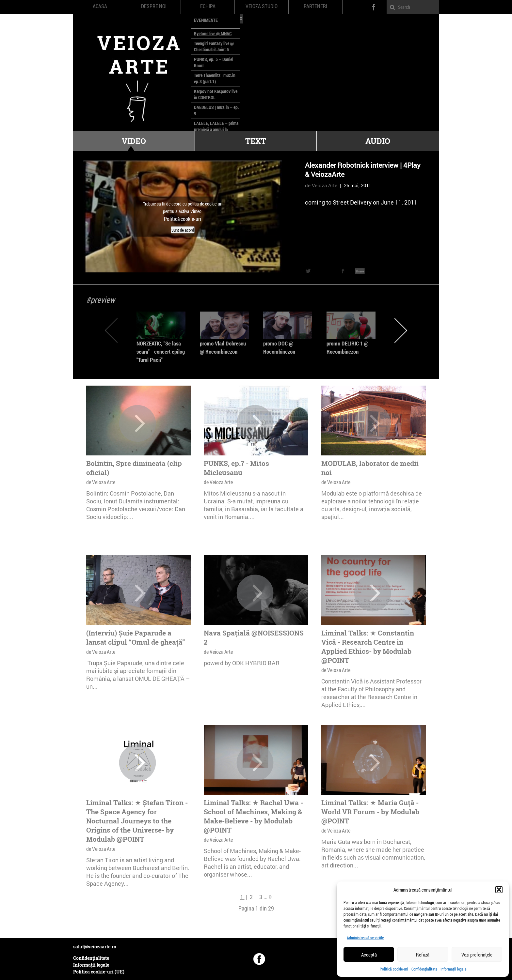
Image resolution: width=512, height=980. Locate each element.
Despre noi (154, 6)
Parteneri (315, 6)
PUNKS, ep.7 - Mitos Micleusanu (236, 468)
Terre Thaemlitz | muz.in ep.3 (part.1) (215, 78)
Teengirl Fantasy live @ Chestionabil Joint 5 (214, 46)
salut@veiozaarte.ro (95, 947)
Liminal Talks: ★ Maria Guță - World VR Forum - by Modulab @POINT (370, 812)
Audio (378, 141)
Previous (111, 330)
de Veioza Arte (321, 185)
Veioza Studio (262, 6)
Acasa (100, 6)
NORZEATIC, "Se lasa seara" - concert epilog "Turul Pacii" (161, 352)
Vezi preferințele (477, 955)
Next (401, 330)
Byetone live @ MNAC (213, 33)
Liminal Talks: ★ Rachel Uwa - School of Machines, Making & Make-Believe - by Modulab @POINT (253, 816)
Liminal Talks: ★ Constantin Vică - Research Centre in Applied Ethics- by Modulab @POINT (368, 647)
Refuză (423, 955)
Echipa (208, 6)
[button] (499, 890)
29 (271, 908)
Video (134, 141)
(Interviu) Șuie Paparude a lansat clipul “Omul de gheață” (136, 637)
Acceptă (369, 955)
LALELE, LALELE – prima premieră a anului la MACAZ (216, 129)
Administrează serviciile (365, 938)
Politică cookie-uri (394, 969)
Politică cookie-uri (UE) (99, 972)
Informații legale (453, 969)
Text (256, 141)
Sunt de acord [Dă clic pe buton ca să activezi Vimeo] (183, 230)
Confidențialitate (424, 969)
